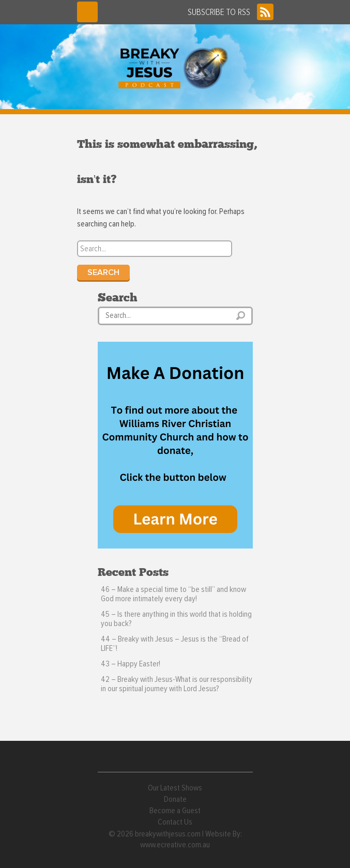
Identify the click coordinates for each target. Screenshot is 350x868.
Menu (87, 12)
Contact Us (175, 822)
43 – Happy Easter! (131, 664)
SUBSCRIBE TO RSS (231, 12)
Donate (175, 799)
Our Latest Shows (175, 788)
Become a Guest (175, 811)
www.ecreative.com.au (175, 845)
